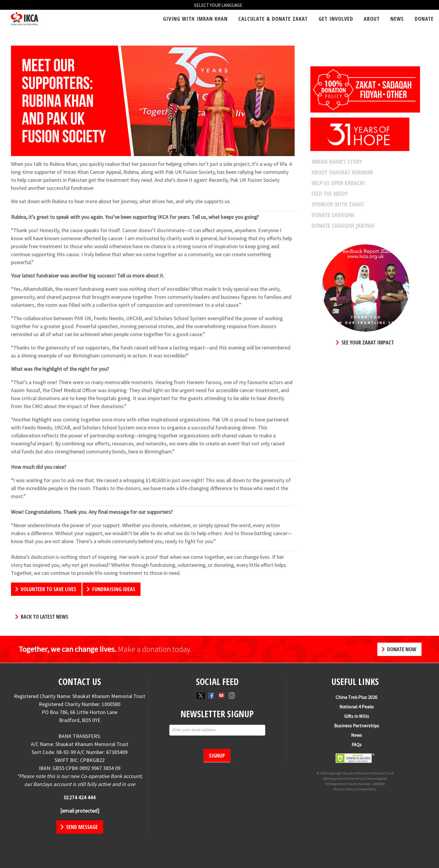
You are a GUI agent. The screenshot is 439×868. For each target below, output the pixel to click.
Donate (424, 19)
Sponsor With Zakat (338, 204)
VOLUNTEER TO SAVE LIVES (46, 589)
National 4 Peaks (354, 707)
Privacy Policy (344, 789)
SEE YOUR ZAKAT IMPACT (365, 342)
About (372, 19)
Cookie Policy (366, 789)
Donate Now (399, 649)
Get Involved (336, 19)
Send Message (79, 827)
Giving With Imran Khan (195, 19)
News (397, 19)
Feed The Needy (330, 194)
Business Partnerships (354, 726)
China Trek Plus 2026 (354, 697)
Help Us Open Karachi (338, 183)
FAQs (354, 745)
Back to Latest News (42, 617)
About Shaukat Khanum (342, 172)
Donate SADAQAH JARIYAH (343, 226)
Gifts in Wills (354, 716)
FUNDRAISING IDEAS (111, 589)
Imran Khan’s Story (337, 162)
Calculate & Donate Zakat (273, 19)
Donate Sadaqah (333, 215)
